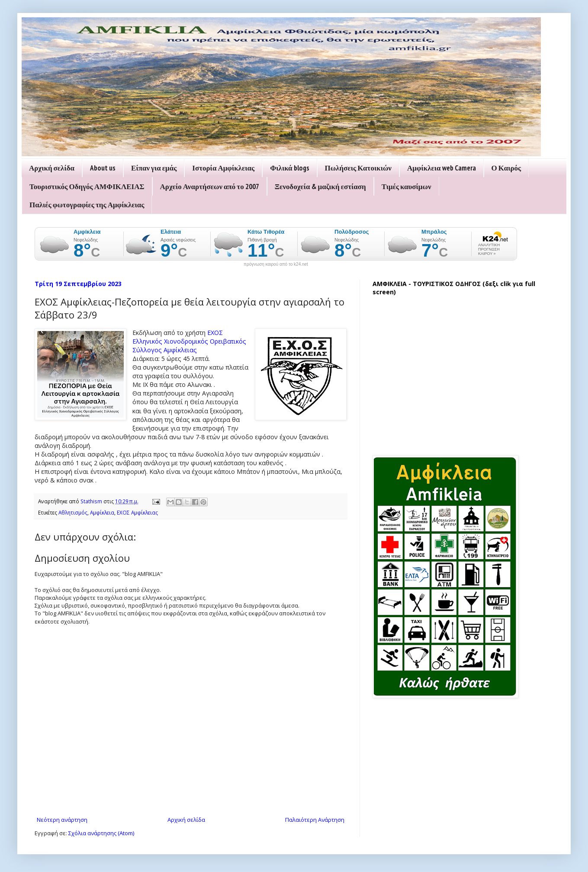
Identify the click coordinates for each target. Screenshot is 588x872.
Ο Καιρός (506, 168)
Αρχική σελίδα (52, 168)
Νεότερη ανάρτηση (62, 820)
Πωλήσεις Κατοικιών (358, 168)
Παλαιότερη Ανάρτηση (315, 820)
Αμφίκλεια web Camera (442, 168)
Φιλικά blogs (289, 168)
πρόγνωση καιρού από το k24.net (276, 264)
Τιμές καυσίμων (406, 187)
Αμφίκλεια (102, 512)
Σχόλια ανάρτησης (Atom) (101, 833)
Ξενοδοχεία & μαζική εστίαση (320, 187)
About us (103, 168)
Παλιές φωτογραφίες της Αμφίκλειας (87, 205)
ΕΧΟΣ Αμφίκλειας (137, 512)
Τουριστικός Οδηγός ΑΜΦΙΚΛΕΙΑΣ (87, 187)
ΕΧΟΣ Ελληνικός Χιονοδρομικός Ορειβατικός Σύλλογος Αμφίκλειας (189, 341)
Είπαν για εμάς (154, 168)
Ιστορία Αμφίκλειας (223, 168)
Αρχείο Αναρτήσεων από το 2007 (210, 187)
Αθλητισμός (73, 512)
